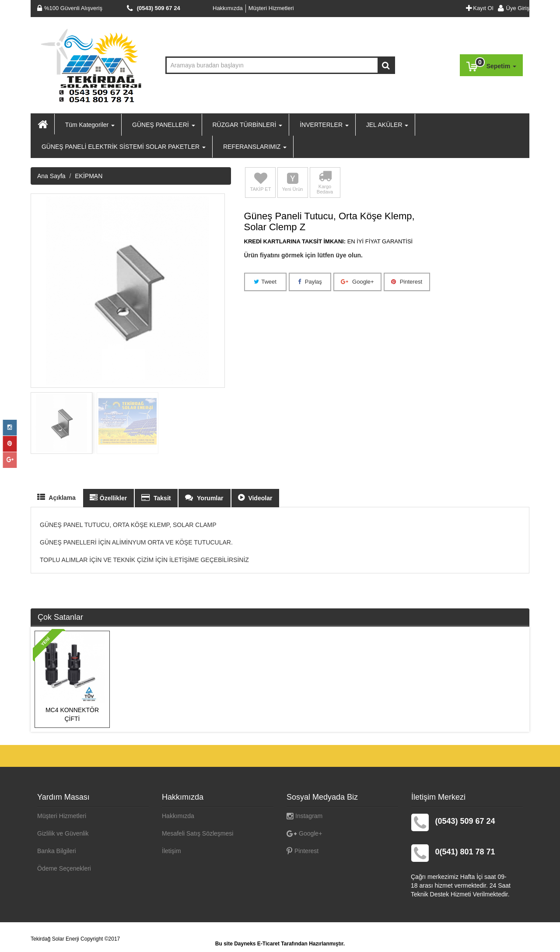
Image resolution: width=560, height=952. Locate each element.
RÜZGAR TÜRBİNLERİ (247, 125)
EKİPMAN (89, 344)
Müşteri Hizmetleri (271, 8)
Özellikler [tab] (108, 666)
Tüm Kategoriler (89, 125)
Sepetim (491, 65)
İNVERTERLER (323, 125)
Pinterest (407, 450)
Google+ (357, 450)
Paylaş (310, 450)
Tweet (265, 450)
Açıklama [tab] (56, 666)
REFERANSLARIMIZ (254, 147)
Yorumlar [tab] (204, 666)
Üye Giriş (511, 8)
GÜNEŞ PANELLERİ (163, 125)
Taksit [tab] (156, 666)
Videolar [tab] (255, 666)
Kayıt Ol (479, 8)
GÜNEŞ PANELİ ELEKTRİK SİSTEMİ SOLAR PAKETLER (123, 147)
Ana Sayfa (51, 344)
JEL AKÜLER (387, 125)
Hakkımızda (228, 8)
